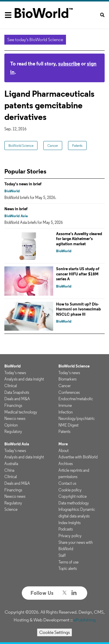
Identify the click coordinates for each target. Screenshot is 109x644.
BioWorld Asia (16, 216)
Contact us (67, 483)
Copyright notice (73, 496)
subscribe (69, 64)
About (64, 451)
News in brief (16, 209)
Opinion (11, 425)
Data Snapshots (17, 392)
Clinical (11, 386)
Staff (62, 555)
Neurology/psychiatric (77, 418)
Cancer (53, 146)
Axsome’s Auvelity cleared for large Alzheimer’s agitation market (79, 239)
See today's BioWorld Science (35, 40)
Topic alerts (68, 568)
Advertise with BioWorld (78, 457)
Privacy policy (70, 536)
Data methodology (74, 503)
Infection (66, 412)
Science (11, 509)
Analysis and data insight (24, 379)
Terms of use (68, 562)
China (9, 470)
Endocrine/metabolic (76, 399)
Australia (11, 464)
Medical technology (21, 412)
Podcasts (66, 529)
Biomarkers (67, 379)
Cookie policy (70, 490)
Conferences (69, 392)
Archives (66, 464)
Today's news (15, 373)
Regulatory (13, 431)
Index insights (69, 523)
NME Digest (68, 425)
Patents (77, 146)
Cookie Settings (54, 632)
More (63, 444)
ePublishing (85, 620)
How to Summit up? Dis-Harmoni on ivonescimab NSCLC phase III (78, 309)
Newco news (15, 418)
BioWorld (12, 191)
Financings (13, 405)
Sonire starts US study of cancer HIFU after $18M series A (78, 274)
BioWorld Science (21, 146)
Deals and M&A (17, 399)
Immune (65, 405)
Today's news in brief (23, 184)
